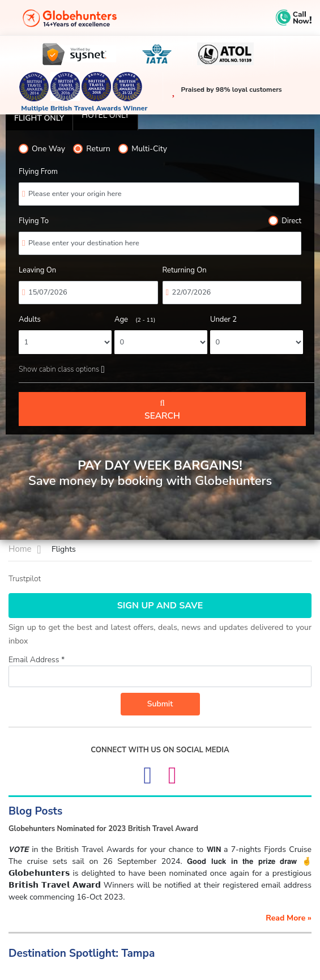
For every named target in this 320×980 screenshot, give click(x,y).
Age (135, 319)
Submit (160, 704)
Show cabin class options (62, 369)
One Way (42, 149)
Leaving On (37, 270)
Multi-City (143, 149)
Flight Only (39, 118)
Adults (30, 319)
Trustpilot (25, 579)
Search (162, 410)
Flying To (34, 221)
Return (91, 149)
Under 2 (223, 319)
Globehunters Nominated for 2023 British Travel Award (103, 829)
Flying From (38, 172)
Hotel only (105, 115)
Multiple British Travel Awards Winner (84, 108)
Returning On (185, 270)
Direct (285, 221)
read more (289, 918)
